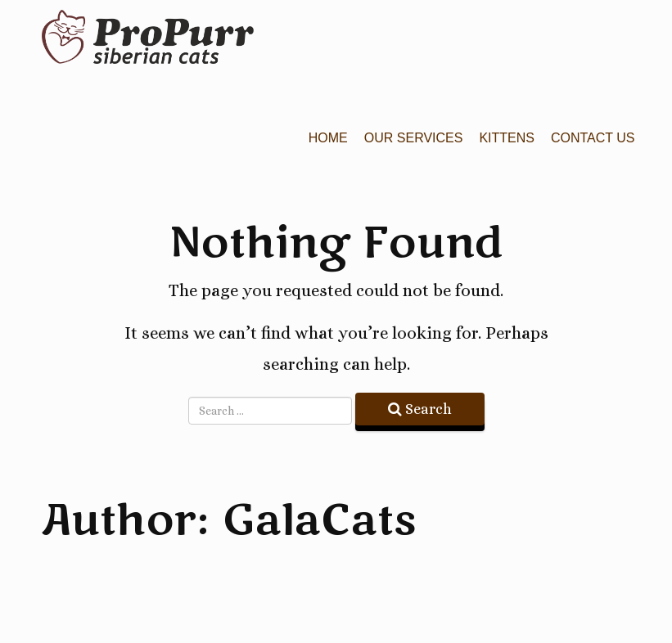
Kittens (507, 138)
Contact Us (593, 138)
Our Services (414, 138)
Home (328, 138)
